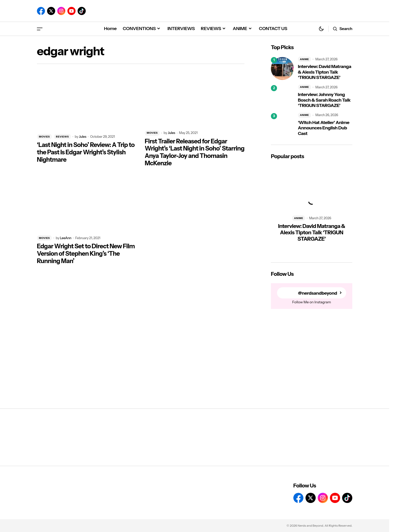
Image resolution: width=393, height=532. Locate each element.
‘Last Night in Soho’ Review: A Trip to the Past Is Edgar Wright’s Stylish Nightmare (86, 152)
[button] (40, 29)
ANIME (304, 59)
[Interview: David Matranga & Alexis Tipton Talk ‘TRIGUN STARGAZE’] (282, 69)
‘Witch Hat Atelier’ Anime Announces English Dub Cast (324, 128)
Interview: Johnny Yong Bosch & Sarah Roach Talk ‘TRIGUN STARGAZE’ (324, 100)
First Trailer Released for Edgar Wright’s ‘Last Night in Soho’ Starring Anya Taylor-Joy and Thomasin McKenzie (195, 152)
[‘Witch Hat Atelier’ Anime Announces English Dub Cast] (282, 125)
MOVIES (44, 137)
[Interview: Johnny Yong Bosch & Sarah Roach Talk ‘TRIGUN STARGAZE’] (282, 97)
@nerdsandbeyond (317, 293)
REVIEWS (62, 137)
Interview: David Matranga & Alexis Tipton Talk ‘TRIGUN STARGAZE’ (325, 72)
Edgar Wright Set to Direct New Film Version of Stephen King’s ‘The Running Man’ (86, 254)
